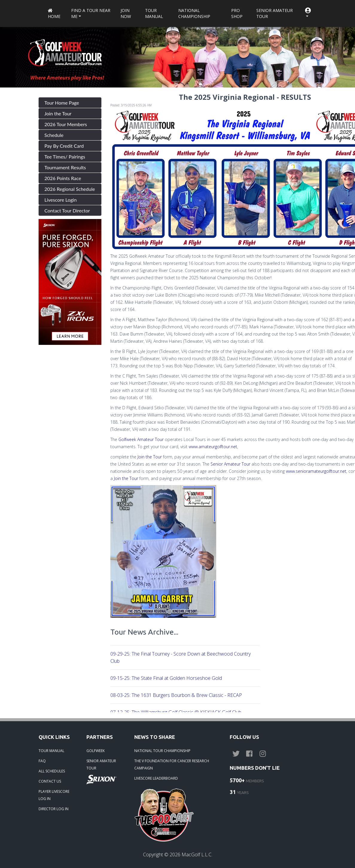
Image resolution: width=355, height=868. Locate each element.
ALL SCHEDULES (52, 771)
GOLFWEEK (96, 751)
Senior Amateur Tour (275, 13)
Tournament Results (65, 167)
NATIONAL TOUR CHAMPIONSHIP (162, 751)
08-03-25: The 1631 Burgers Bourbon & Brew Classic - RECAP (176, 695)
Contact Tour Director (67, 210)
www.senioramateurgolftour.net (316, 471)
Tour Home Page (62, 103)
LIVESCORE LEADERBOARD (156, 778)
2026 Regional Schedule (70, 189)
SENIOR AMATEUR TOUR (101, 764)
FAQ (42, 761)
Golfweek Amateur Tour (142, 439)
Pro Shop (237, 13)
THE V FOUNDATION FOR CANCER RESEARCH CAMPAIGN (172, 764)
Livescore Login (61, 200)
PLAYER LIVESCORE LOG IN (54, 795)
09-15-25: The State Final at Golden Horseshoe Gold (166, 678)
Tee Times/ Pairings (65, 157)
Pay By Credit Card (64, 146)
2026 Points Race (63, 178)
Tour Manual (154, 13)
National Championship (194, 13)
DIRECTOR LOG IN (54, 809)
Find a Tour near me (91, 13)
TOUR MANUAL (51, 751)
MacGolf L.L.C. (197, 855)
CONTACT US (50, 781)
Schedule (54, 135)
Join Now (126, 13)
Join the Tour (58, 113)
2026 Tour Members (66, 124)
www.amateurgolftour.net (213, 447)
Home (54, 14)
